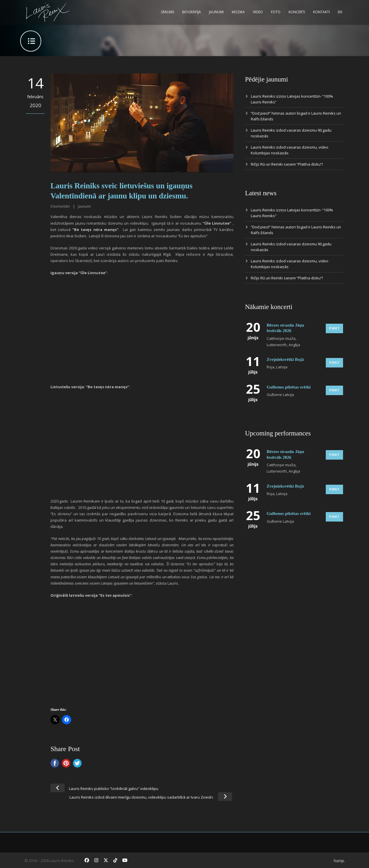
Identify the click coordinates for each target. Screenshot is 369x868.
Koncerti (297, 12)
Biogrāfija (192, 12)
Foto (276, 12)
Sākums (167, 12)
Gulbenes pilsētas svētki (289, 387)
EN (340, 12)
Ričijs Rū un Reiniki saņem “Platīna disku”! (287, 164)
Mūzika (238, 12)
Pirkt (334, 328)
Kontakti (321, 12)
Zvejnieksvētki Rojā (285, 359)
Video (258, 12)
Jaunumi (216, 12)
